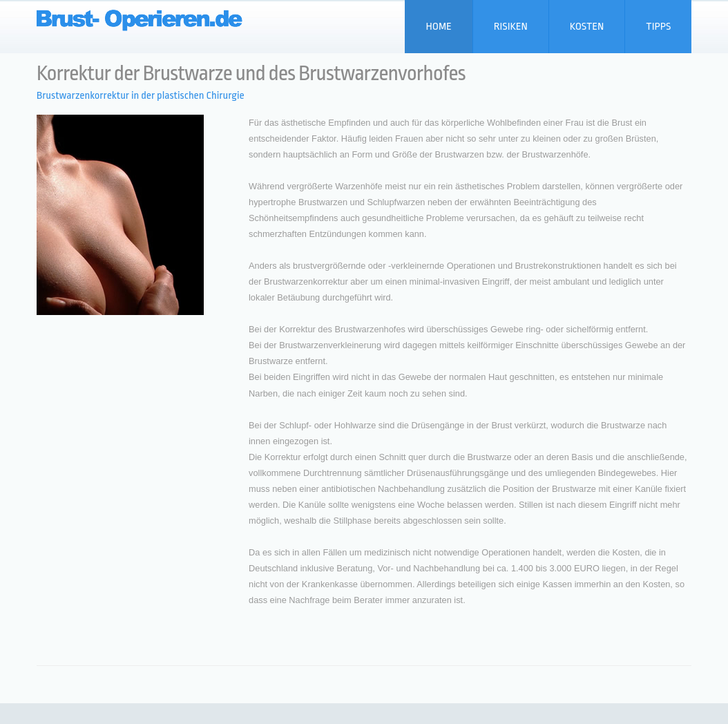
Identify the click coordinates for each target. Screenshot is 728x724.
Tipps (658, 27)
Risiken (511, 27)
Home (438, 27)
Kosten (587, 27)
